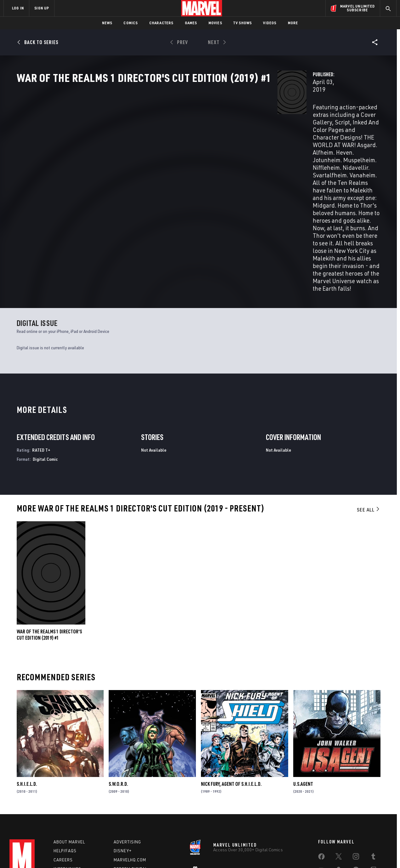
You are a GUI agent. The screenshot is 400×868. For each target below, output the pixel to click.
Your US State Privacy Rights (122, 853)
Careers (63, 802)
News (107, 23)
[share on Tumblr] (373, 800)
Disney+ (123, 793)
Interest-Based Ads (309, 853)
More (293, 23)
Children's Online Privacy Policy (220, 853)
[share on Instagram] (356, 800)
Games (191, 23)
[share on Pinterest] (356, 813)
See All (369, 449)
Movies (215, 23)
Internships (67, 811)
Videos (270, 23)
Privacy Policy (80, 853)
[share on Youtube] (321, 813)
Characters (161, 23)
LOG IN (18, 8)
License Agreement (269, 853)
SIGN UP (42, 8)
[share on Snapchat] (339, 813)
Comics (131, 23)
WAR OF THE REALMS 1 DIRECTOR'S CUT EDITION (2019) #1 (49, 574)
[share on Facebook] (321, 800)
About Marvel (69, 784)
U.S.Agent (303, 723)
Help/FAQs (65, 793)
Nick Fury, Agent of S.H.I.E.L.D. (231, 723)
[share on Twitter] (339, 800)
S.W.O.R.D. (118, 723)
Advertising (127, 784)
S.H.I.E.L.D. (27, 723)
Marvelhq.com (130, 802)
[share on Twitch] (373, 813)
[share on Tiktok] (321, 826)
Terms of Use (52, 853)
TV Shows (243, 23)
